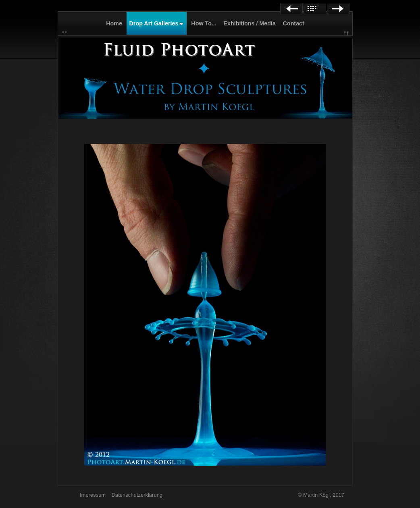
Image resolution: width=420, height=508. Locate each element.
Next (338, 9)
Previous (291, 9)
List (315, 9)
